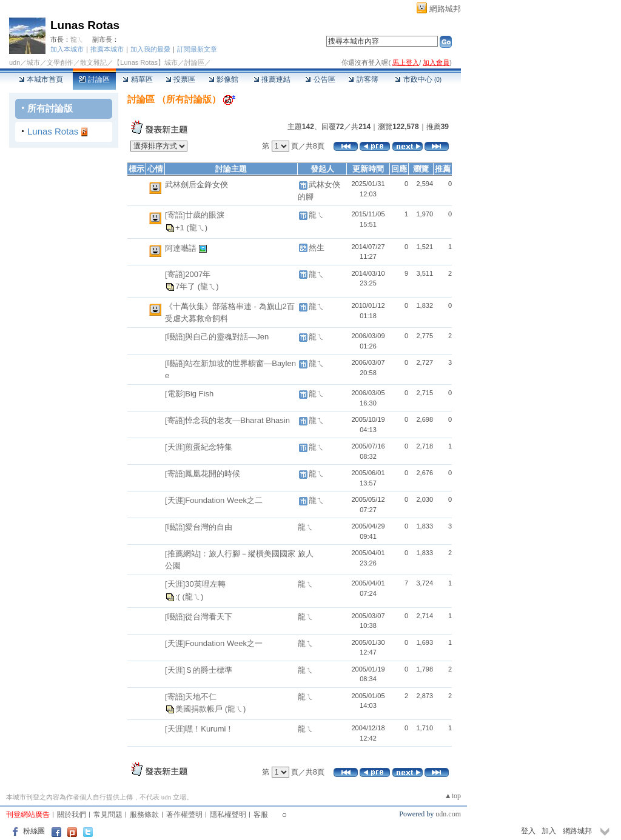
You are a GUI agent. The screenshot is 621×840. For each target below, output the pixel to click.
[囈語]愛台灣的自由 (199, 527)
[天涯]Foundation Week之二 (214, 500)
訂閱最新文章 (197, 49)
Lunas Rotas (85, 25)
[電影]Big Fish (189, 394)
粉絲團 (34, 831)
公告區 (320, 79)
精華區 (137, 79)
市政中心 (418, 79)
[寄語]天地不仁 (191, 697)
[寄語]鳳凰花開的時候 (203, 474)
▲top (453, 796)
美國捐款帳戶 (200, 709)
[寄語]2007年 (188, 274)
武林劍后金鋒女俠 (196, 185)
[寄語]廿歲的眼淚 (195, 215)
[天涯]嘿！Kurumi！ (199, 729)
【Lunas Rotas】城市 (146, 62)
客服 (261, 815)
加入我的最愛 (150, 49)
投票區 (180, 79)
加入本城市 (67, 49)
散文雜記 (93, 62)
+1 (181, 228)
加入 (549, 831)
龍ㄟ (77, 39)
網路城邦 (445, 9)
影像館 (223, 79)
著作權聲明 (184, 815)
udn (15, 62)
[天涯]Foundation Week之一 (214, 643)
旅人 (306, 554)
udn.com (448, 814)
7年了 (186, 286)
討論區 (94, 79)
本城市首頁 (41, 79)
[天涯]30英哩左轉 (195, 584)
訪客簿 (363, 79)
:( (179, 597)
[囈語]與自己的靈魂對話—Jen (217, 337)
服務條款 (144, 815)
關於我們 (72, 815)
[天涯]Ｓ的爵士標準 (199, 670)
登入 (528, 831)
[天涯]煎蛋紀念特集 (199, 447)
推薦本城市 (107, 49)
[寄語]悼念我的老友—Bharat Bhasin (227, 420)
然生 (317, 248)
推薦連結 (272, 79)
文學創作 (60, 62)
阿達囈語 (182, 248)
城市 (33, 62)
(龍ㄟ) (197, 228)
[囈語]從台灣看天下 (199, 617)
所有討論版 (50, 108)
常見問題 (108, 815)
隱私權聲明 (228, 815)
